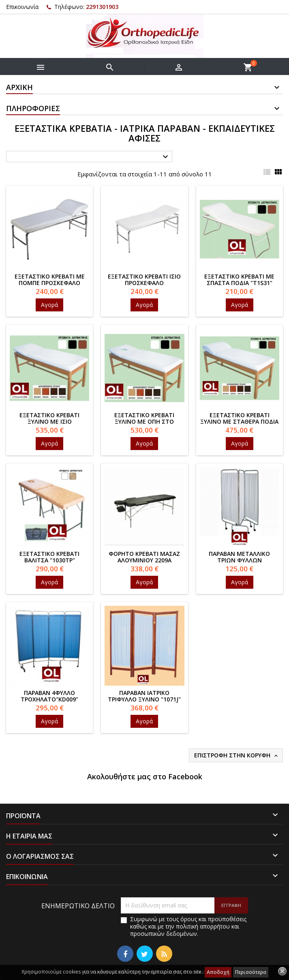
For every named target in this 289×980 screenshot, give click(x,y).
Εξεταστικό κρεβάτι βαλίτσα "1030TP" (49, 557)
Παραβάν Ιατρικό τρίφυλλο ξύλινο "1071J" (144, 696)
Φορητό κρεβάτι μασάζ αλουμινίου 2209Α (144, 557)
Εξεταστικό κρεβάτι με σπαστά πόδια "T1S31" (239, 280)
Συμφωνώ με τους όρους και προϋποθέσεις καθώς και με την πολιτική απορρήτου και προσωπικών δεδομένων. (188, 926)
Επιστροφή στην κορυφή (237, 755)
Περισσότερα (251, 972)
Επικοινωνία (22, 7)
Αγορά (49, 305)
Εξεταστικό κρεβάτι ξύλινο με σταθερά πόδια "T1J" (239, 421)
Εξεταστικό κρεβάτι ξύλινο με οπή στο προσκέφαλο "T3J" (144, 421)
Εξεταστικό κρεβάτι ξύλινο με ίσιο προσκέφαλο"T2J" (49, 421)
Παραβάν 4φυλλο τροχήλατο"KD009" (49, 696)
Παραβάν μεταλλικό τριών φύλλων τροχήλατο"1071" (239, 560)
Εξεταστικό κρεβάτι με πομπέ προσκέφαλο (50, 280)
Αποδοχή (218, 972)
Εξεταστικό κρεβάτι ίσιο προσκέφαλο (144, 280)
